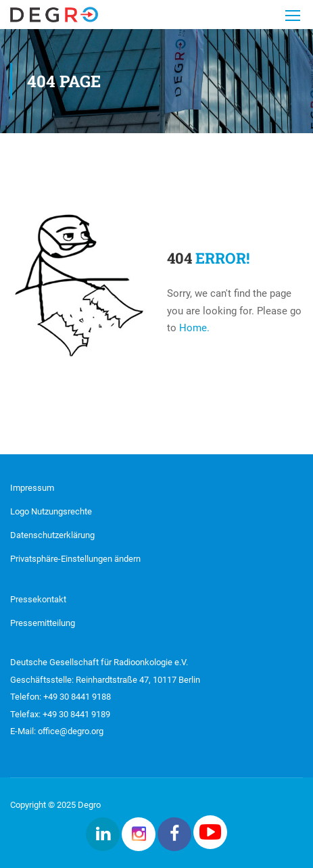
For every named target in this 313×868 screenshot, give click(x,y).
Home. (194, 328)
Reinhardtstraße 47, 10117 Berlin (137, 680)
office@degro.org (71, 731)
